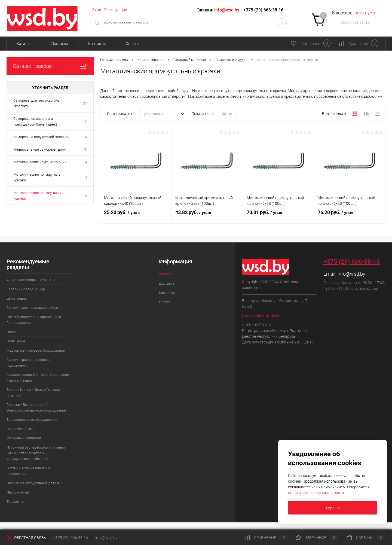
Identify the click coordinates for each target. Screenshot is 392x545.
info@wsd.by (351, 274)
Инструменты (18, 492)
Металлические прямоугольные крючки (39, 196)
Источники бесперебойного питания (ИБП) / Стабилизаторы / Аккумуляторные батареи (36, 453)
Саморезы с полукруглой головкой (41, 137)
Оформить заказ (355, 22)
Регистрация (116, 10)
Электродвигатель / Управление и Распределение (34, 320)
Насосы (13, 332)
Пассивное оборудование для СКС (34, 483)
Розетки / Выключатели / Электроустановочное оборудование (36, 407)
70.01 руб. (279, 216)
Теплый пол (16, 502)
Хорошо (333, 508)
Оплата (132, 44)
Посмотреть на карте (261, 315)
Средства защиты (21, 429)
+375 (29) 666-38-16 (263, 10)
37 (85, 103)
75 (85, 149)
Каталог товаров (50, 66)
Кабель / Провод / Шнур (26, 289)
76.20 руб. (350, 216)
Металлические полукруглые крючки (37, 177)
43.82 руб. (207, 216)
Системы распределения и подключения (28, 363)
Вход (97, 10)
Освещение (16, 341)
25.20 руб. (136, 216)
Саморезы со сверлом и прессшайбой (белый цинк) (35, 121)
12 (85, 122)
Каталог (24, 44)
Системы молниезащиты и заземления (28, 471)
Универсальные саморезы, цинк (39, 149)
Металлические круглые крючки (40, 162)
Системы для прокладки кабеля (32, 308)
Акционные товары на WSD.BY (31, 280)
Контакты (97, 44)
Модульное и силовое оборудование (36, 350)
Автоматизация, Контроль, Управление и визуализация (38, 377)
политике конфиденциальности (316, 493)
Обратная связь (26, 538)
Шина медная (18, 298)
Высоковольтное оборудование (32, 420)
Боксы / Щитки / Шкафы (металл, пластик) (33, 392)
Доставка (60, 44)
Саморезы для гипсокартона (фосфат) (36, 103)
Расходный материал (24, 438)
